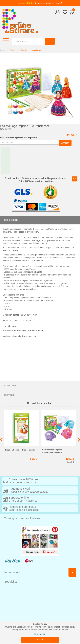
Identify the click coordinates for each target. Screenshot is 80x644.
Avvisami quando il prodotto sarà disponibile (18, 138)
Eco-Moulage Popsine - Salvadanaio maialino (53, 451)
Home (3, 50)
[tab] (40, 220)
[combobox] (27, 41)
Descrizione (11, 220)
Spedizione (10, 386)
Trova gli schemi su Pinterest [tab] (23, 518)
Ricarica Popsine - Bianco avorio (20, 450)
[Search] (50, 41)
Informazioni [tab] (12, 572)
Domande (9, 395)
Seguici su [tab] (11, 582)
